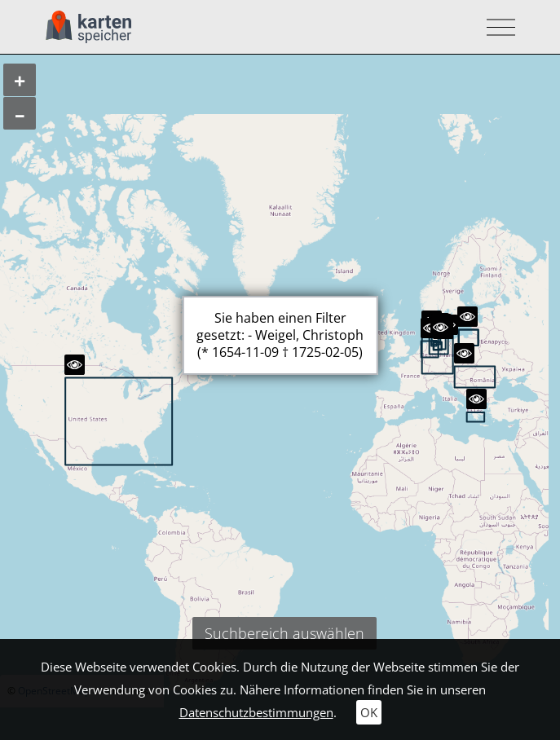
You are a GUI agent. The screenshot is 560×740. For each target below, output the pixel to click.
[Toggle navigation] (496, 27)
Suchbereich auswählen (284, 633)
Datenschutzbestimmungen (256, 712)
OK (369, 712)
